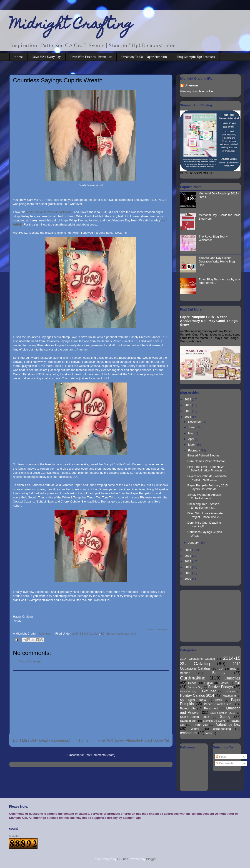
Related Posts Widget (158, 630)
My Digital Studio (193, 700)
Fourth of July (188, 692)
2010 (188, 573)
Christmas (232, 678)
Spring (110, 634)
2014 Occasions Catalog (197, 659)
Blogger (151, 859)
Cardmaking (193, 678)
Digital (208, 683)
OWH (218, 700)
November (195, 422)
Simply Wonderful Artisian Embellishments (204, 497)
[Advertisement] (91, 702)
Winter (195, 729)
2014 (188, 550)
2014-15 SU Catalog (86, 634)
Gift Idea (209, 691)
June (192, 427)
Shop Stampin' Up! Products (196, 57)
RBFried (123, 859)
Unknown (191, 85)
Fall (238, 683)
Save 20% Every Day (47, 57)
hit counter (14, 836)
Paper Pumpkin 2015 (219, 704)
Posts (221, 757)
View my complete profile (196, 91)
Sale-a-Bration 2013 (223, 713)
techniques (189, 733)
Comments (225, 763)
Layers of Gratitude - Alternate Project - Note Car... (207, 478)
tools (209, 733)
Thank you (200, 725)
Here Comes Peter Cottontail (206, 461)
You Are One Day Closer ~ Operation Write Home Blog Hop (217, 261)
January (194, 543)
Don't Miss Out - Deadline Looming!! (41, 740)
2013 (188, 556)
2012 (188, 561)
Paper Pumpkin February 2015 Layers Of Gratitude (207, 487)
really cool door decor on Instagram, (50, 212)
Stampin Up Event (214, 721)
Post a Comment (30, 661)
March (193, 445)
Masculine (229, 696)
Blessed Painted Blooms (203, 455)
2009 (188, 579)
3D (103, 634)
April (192, 439)
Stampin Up (188, 721)
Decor (192, 683)
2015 (188, 417)
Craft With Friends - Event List (91, 57)
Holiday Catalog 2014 (197, 695)
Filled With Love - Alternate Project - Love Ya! (133, 740)
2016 (188, 411)
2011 (188, 567)
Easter (224, 683)
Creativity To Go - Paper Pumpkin (144, 57)
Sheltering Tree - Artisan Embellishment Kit (203, 506)
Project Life (188, 708)
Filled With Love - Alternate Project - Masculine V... (205, 515)
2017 (188, 405)
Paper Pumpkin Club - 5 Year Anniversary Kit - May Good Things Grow (209, 321)
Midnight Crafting (71, 25)
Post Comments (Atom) (100, 755)
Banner (185, 673)
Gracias (231, 691)
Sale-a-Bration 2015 (195, 717)
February (195, 450)
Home (19, 57)
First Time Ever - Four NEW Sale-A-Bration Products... (206, 469)
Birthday (219, 673)
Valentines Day (126, 634)
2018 (188, 399)
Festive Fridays (220, 687)
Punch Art (211, 708)
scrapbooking (222, 729)
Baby (233, 669)
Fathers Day (195, 687)
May (191, 433)
